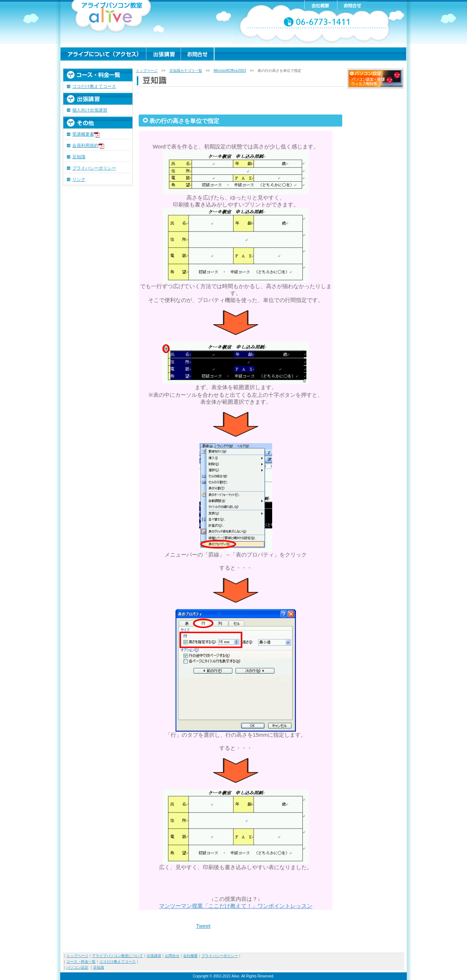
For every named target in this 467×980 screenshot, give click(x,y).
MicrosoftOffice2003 (230, 71)
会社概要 (190, 956)
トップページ (147, 71)
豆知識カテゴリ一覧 (186, 71)
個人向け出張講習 (90, 110)
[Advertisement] (240, 100)
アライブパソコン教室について (117, 956)
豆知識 (79, 157)
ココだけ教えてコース (94, 86)
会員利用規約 (85, 146)
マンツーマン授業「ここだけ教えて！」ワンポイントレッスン (236, 906)
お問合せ (172, 956)
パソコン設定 (77, 967)
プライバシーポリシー (94, 168)
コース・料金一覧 (81, 962)
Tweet (203, 926)
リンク (79, 179)
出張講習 (154, 956)
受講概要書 (86, 134)
